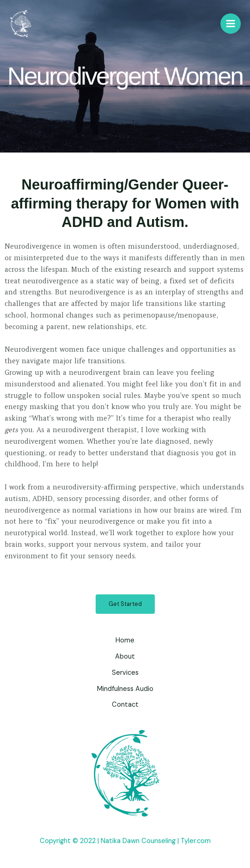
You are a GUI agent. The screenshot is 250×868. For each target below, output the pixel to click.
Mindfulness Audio (125, 689)
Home (125, 640)
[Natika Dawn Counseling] (21, 24)
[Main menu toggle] (231, 24)
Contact (125, 705)
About (125, 657)
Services (125, 673)
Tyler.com (196, 841)
